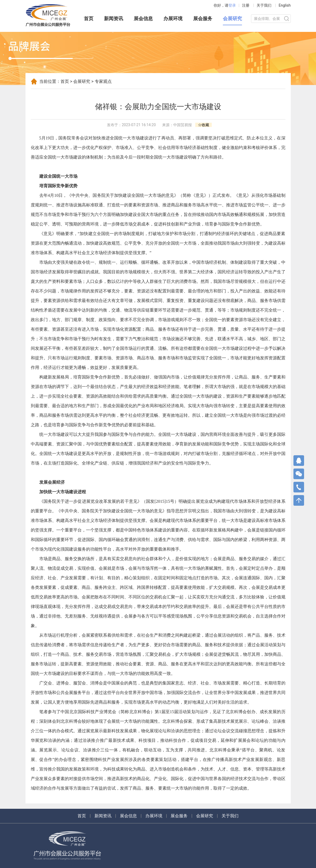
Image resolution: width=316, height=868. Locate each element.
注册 (246, 5)
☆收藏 (204, 125)
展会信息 (143, 18)
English (285, 5)
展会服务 (203, 18)
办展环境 (173, 18)
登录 (232, 5)
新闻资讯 (114, 18)
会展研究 (232, 18)
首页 (89, 18)
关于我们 (264, 5)
